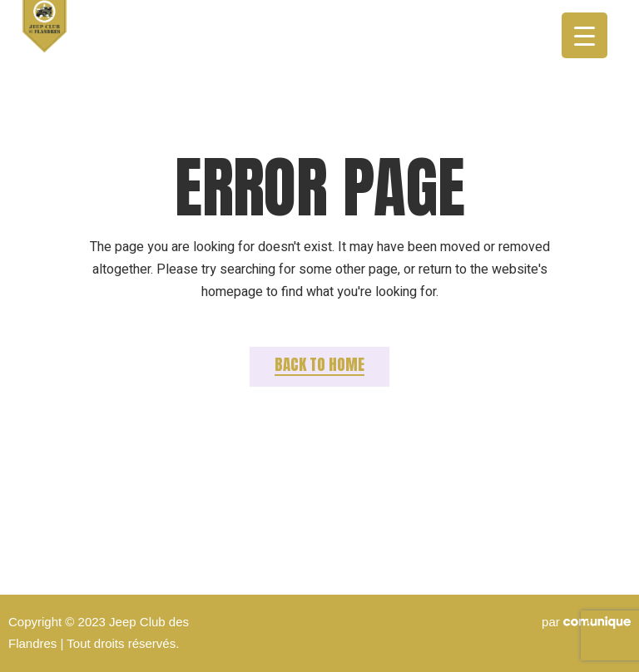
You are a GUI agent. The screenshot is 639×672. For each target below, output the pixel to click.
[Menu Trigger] (585, 35)
